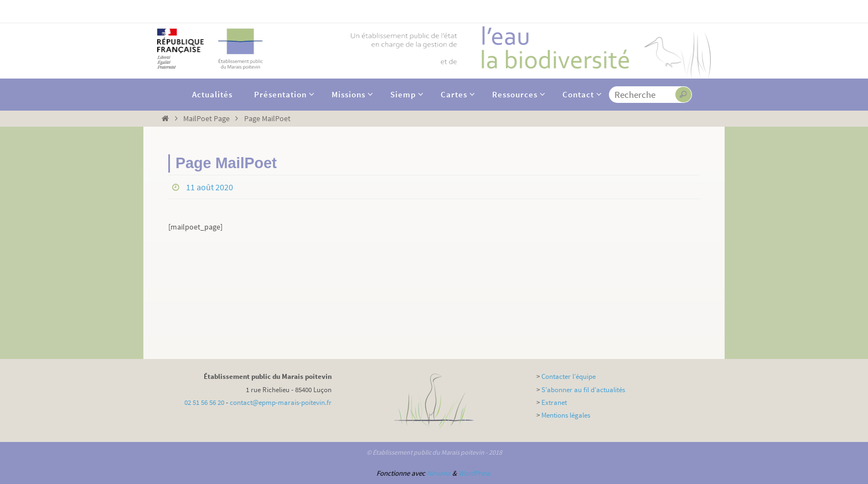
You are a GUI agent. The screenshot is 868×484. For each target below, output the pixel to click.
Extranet (554, 402)
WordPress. (475, 473)
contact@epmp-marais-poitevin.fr (281, 402)
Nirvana (439, 473)
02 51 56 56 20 (204, 402)
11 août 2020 (210, 187)
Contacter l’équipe (569, 376)
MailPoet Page (206, 118)
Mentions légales (566, 415)
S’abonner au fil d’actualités (583, 390)
